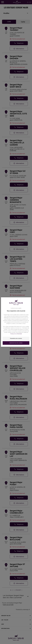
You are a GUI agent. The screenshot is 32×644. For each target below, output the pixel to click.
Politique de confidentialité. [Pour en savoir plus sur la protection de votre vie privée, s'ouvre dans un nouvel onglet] (16, 334)
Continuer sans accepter (16, 308)
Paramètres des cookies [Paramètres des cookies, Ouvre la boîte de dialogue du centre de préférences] (16, 338)
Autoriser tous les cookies (16, 343)
